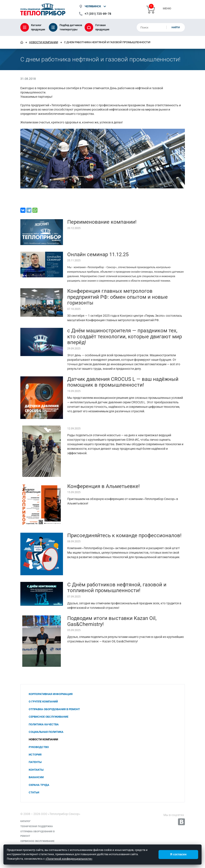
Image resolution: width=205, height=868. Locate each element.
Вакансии (36, 777)
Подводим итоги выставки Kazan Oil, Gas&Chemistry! (112, 621)
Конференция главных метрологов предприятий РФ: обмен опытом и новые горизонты (117, 297)
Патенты (35, 762)
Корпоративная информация (51, 694)
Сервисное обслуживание (49, 717)
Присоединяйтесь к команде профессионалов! (124, 535)
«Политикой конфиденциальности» (69, 859)
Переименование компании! (102, 222)
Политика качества (44, 724)
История (35, 755)
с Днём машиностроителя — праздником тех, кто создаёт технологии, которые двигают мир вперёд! (125, 336)
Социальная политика (46, 732)
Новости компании (44, 42)
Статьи (34, 792)
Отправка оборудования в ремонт (54, 709)
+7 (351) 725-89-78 (98, 14)
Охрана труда (39, 785)
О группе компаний (43, 702)
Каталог (25, 821)
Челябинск (93, 6)
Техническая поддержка (37, 826)
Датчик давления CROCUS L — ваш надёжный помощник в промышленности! (123, 382)
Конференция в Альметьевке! (103, 486)
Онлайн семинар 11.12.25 (98, 254)
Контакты (36, 770)
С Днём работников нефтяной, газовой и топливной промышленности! (117, 588)
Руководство (39, 747)
